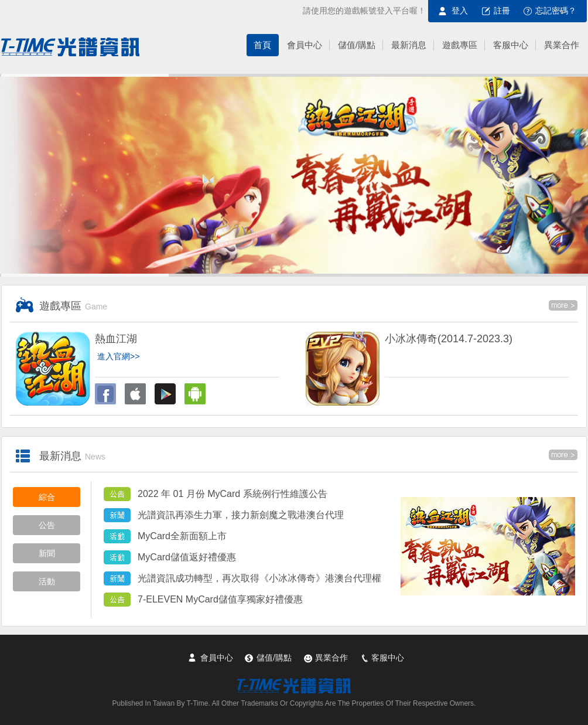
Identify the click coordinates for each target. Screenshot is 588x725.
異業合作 (331, 658)
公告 (47, 525)
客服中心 (388, 658)
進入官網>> (118, 356)
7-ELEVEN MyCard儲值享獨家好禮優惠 (220, 599)
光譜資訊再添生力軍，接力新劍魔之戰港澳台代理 (241, 515)
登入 (460, 11)
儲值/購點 (274, 658)
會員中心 (217, 658)
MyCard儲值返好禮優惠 (187, 557)
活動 (47, 581)
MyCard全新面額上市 (182, 536)
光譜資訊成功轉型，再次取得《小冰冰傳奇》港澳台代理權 (259, 578)
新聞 (47, 553)
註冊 (502, 11)
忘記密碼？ (556, 11)
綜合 (47, 497)
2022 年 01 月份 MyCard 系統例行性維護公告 (233, 494)
